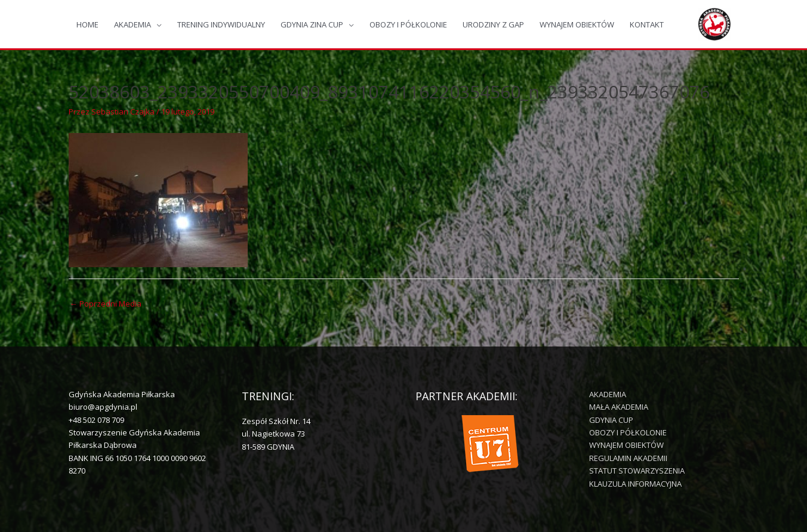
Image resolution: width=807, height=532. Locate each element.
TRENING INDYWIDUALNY (221, 24)
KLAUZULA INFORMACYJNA (635, 484)
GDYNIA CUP (611, 420)
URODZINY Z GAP (493, 24)
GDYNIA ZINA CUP (312, 24)
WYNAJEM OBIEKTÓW (577, 24)
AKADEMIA (133, 24)
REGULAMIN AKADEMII (628, 458)
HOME (87, 24)
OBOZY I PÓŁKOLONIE (408, 24)
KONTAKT (647, 24)
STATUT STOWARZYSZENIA (637, 471)
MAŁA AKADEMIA (619, 407)
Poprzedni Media (106, 304)
